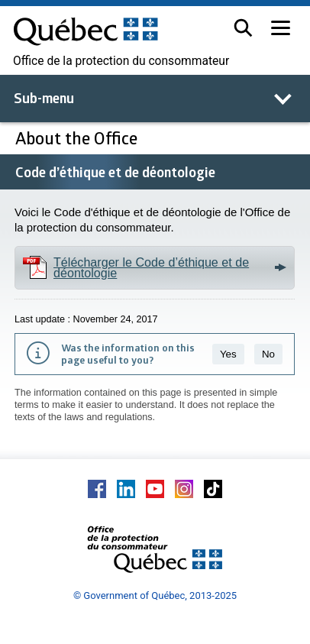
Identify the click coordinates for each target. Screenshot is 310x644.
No (268, 354)
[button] (243, 28)
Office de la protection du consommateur (121, 61)
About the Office (76, 138)
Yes (228, 354)
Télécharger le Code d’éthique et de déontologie (151, 267)
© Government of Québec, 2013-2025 (155, 595)
